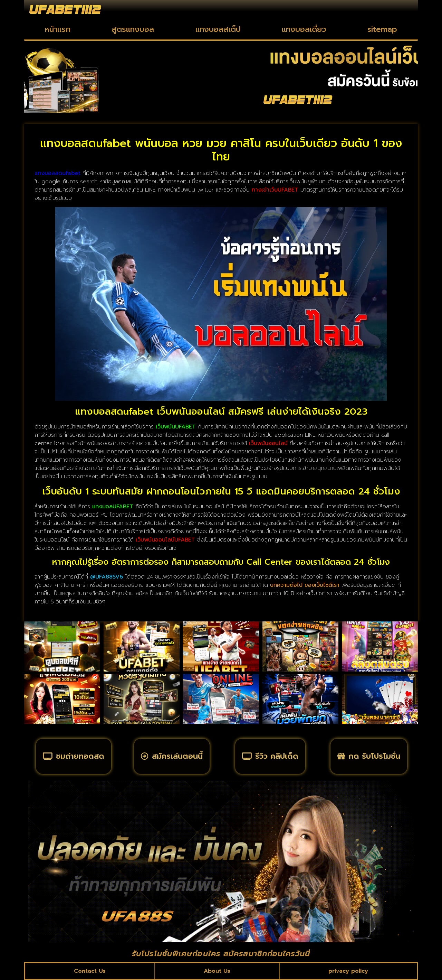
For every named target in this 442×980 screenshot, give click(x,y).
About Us (217, 971)
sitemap (382, 29)
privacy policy (348, 971)
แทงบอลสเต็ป (218, 29)
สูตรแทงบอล (133, 29)
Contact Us (90, 971)
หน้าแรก (58, 29)
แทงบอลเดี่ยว (304, 29)
